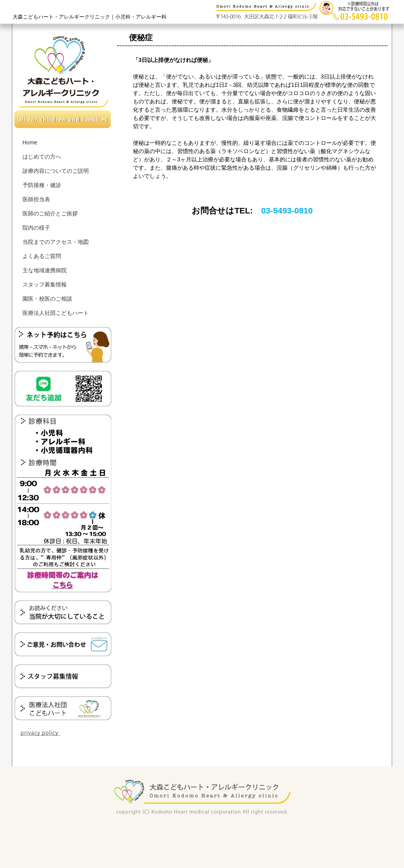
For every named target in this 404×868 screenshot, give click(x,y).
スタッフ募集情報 (45, 284)
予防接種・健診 (42, 185)
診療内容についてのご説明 (56, 171)
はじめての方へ (42, 157)
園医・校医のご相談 (47, 299)
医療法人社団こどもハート (56, 313)
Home (30, 142)
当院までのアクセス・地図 (56, 242)
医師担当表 (36, 199)
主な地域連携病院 (45, 270)
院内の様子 (36, 228)
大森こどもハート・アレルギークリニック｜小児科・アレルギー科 (90, 17)
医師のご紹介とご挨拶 (50, 213)
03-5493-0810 (287, 210)
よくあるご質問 (42, 256)
